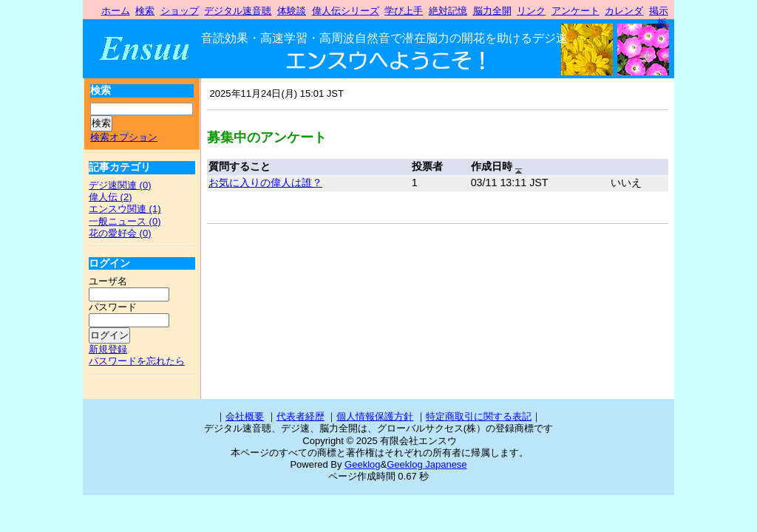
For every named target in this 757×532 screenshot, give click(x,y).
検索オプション (124, 137)
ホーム (116, 11)
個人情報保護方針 (375, 416)
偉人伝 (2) (111, 197)
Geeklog (362, 464)
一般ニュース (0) (125, 221)
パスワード (113, 307)
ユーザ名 (108, 281)
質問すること (240, 166)
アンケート (576, 11)
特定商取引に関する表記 (479, 416)
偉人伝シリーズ (346, 11)
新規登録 (108, 349)
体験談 (292, 11)
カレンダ (624, 11)
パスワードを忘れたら (137, 361)
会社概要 (245, 416)
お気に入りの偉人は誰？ (265, 183)
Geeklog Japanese (427, 464)
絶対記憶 (448, 11)
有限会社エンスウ (153, 49)
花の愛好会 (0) (120, 233)
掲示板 (659, 17)
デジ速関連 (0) (120, 185)
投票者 (427, 166)
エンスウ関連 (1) (125, 209)
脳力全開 (492, 11)
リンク (531, 11)
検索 (145, 11)
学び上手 (404, 11)
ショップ (180, 11)
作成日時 (496, 167)
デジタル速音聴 (238, 11)
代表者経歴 (301, 416)
